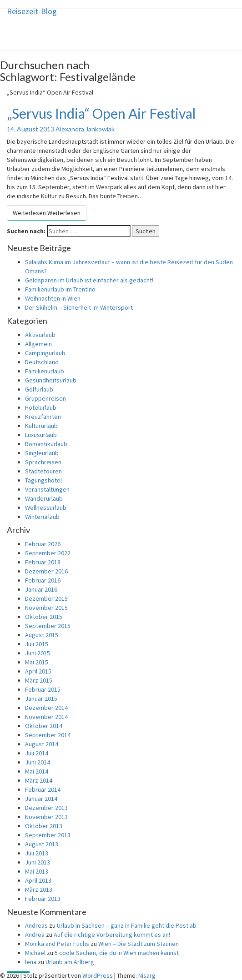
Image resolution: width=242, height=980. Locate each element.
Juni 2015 (38, 653)
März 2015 (39, 680)
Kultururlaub (41, 426)
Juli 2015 (37, 644)
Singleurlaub (42, 453)
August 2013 (42, 844)
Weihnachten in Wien (53, 298)
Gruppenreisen (45, 398)
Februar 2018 (43, 562)
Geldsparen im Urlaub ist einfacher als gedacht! (89, 280)
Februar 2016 (43, 580)
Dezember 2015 (46, 598)
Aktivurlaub (40, 335)
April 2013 (38, 880)
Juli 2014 (37, 753)
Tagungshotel (43, 480)
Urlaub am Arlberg (70, 962)
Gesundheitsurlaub (51, 380)
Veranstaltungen (47, 489)
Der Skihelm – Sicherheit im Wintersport (79, 307)
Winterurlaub (42, 517)
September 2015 (48, 626)
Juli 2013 (37, 853)
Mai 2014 (37, 771)
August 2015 (42, 635)
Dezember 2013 (46, 808)
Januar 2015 (41, 699)
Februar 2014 (43, 789)
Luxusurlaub (41, 435)
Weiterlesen (47, 213)
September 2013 (48, 835)
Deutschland (42, 362)
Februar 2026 (43, 544)
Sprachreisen (43, 462)
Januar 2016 (41, 589)
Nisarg (147, 975)
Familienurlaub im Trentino (60, 289)
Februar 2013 (43, 899)
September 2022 (48, 553)
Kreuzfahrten (43, 417)
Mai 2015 (37, 662)
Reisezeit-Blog (32, 11)
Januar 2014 (41, 799)
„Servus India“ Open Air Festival (101, 113)
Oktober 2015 (44, 617)
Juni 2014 (38, 762)
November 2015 (46, 608)
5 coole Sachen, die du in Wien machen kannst (117, 953)
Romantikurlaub (46, 444)
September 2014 (48, 735)
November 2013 (46, 817)
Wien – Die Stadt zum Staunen (139, 944)
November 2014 (46, 717)
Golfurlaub (39, 389)
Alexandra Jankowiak (85, 129)
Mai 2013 (37, 871)
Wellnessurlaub (46, 508)
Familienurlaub (45, 371)
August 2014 (42, 744)
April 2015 (38, 671)
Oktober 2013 (44, 826)
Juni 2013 (38, 862)
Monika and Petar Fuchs (57, 944)
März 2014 (39, 780)
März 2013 (39, 890)
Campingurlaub (45, 353)
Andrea (35, 935)
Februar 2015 (43, 689)
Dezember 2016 (46, 571)
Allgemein (38, 344)
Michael (35, 953)
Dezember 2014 (46, 708)
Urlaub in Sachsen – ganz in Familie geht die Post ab (127, 925)
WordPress (98, 975)
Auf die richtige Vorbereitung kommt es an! (112, 935)
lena (31, 962)
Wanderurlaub (44, 498)
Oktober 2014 (44, 726)
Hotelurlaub (41, 407)
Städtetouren (43, 471)
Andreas (36, 925)
